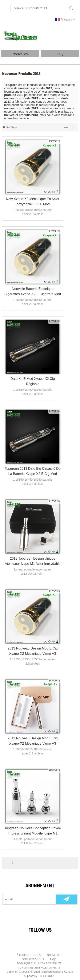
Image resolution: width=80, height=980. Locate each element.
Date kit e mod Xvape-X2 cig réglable (33, 381)
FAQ (60, 54)
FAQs (53, 959)
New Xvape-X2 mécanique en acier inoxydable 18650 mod (33, 202)
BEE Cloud (47, 976)
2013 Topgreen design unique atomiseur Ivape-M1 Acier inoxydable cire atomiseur (33, 561)
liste (71, 127)
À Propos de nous (29, 955)
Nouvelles (54, 955)
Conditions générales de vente (39, 968)
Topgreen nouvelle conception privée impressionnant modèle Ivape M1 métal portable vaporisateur (33, 831)
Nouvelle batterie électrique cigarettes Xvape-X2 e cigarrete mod (33, 291)
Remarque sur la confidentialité (39, 963)
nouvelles (20, 54)
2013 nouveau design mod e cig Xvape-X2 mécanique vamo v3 (33, 651)
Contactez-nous (33, 959)
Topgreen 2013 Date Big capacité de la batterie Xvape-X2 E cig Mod (33, 471)
